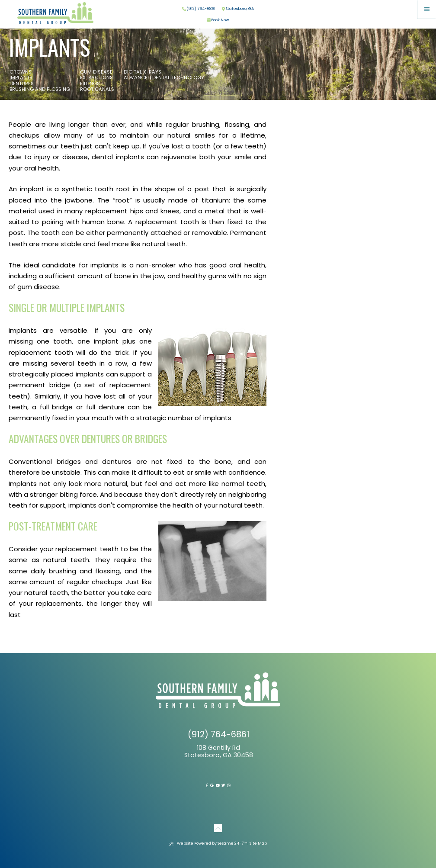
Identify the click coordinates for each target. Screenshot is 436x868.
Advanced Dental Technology (164, 78)
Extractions (96, 78)
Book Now (218, 20)
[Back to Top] (218, 826)
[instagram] (229, 785)
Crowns (21, 72)
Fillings (90, 84)
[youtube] (218, 785)
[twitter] (223, 785)
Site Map (258, 843)
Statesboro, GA (238, 9)
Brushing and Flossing (40, 90)
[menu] (427, 9)
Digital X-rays (143, 72)
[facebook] (207, 785)
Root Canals (97, 90)
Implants (21, 78)
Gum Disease (96, 72)
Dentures (22, 84)
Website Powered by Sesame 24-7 (208, 843)
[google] (212, 785)
